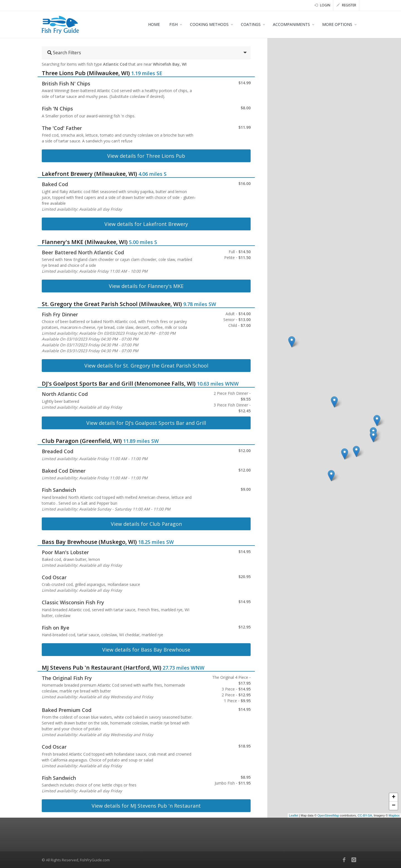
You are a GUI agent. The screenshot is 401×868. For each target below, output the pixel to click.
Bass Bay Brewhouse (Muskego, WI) (89, 542)
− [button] (394, 806)
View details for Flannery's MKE (146, 286)
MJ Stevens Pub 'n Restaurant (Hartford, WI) (102, 668)
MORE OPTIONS (337, 24)
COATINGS (251, 24)
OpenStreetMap (328, 815)
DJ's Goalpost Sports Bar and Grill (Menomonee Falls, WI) (119, 384)
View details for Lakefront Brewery (146, 224)
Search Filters (64, 53)
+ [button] (394, 797)
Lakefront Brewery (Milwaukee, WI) (89, 174)
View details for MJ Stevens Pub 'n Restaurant (146, 806)
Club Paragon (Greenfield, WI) (82, 441)
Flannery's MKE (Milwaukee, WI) (85, 242)
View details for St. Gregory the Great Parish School (146, 366)
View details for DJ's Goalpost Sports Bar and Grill (146, 423)
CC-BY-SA (365, 815)
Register (346, 5)
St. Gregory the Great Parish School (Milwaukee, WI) (112, 304)
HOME (154, 24)
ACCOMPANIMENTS (291, 24)
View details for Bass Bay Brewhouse (146, 650)
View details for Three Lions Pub (146, 156)
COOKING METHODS (209, 24)
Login (322, 5)
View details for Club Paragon (146, 524)
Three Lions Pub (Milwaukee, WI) (86, 73)
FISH (173, 24)
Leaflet (294, 815)
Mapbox (394, 815)
